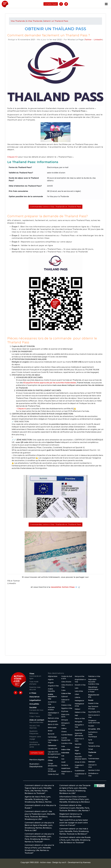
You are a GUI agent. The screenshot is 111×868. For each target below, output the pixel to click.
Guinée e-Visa (67, 743)
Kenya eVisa (80, 676)
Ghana (64, 732)
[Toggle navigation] (106, 4)
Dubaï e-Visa (66, 705)
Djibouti (65, 697)
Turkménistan (94, 759)
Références (34, 713)
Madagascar (79, 701)
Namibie (78, 744)
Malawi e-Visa (80, 712)
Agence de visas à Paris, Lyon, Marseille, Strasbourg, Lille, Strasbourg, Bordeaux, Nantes (38, 799)
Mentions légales (37, 760)
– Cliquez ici (21, 409)
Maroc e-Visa (80, 718)
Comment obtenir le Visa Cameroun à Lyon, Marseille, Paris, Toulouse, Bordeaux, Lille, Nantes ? (75, 808)
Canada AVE (53, 749)
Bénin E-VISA (53, 724)
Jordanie (65, 765)
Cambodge (52, 737)
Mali (76, 715)
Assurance (34, 697)
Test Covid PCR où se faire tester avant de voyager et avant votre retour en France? (74, 823)
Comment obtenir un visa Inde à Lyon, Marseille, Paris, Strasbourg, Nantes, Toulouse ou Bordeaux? (74, 831)
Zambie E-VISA (94, 770)
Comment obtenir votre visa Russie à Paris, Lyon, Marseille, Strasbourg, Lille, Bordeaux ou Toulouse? (75, 840)
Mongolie (78, 722)
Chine (50, 760)
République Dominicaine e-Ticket (93, 689)
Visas (32, 674)
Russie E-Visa (93, 703)
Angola (51, 683)
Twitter (88, 40)
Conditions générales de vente (35, 745)
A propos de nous (36, 710)
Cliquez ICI (13, 157)
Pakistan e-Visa (94, 676)
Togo (90, 755)
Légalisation (35, 700)
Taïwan (91, 743)
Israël (63, 762)
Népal (77, 747)
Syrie (90, 740)
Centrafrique (53, 757)
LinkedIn (98, 40)
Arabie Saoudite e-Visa (52, 697)
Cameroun (52, 746)
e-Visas (33, 693)
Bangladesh (53, 721)
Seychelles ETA (94, 712)
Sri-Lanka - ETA (94, 729)
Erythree (65, 711)
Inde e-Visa (66, 750)
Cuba (63, 690)
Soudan (91, 726)
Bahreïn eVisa (53, 718)
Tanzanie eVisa (94, 746)
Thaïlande (92, 752)
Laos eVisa (79, 691)
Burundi (51, 734)
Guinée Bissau (67, 735)
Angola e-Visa (53, 686)
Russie (91, 700)
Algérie (51, 679)
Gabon (64, 728)
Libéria (77, 697)
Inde (63, 746)
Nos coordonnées (36, 722)
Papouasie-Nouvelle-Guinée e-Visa (94, 682)
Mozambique (80, 730)
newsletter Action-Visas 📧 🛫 (65, 587)
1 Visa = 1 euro (35, 716)
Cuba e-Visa (66, 693)
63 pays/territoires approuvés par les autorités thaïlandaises (50, 383)
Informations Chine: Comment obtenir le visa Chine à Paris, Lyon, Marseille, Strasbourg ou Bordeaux (75, 799)
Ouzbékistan (80, 771)
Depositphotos (36, 767)
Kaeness (87, 862)
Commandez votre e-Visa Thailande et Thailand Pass (55, 207)
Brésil (50, 731)
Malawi (78, 709)
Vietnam (92, 762)
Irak (63, 756)
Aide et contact (37, 720)
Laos (77, 688)
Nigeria (78, 754)
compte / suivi (51, 4)
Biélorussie (52, 728)
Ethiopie (65, 720)
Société (33, 707)
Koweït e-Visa (80, 685)
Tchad (91, 749)
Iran (63, 759)
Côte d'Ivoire (66, 682)
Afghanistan (53, 676)
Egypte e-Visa (67, 708)
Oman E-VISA (80, 762)
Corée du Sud (53, 774)
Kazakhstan (66, 768)
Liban (77, 694)
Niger (77, 750)
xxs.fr (64, 862)
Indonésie (65, 753)
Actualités (34, 704)
